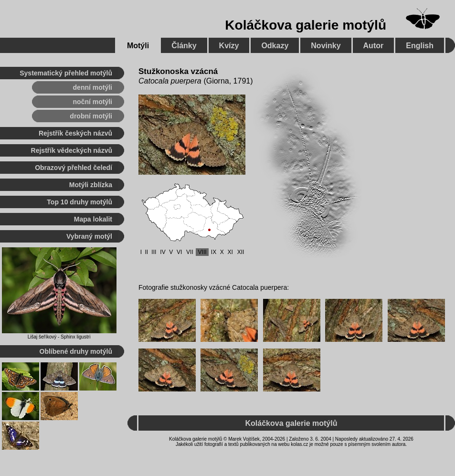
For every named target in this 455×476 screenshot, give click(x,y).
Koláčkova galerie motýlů (306, 25)
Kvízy (229, 46)
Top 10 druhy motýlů (79, 202)
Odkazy (275, 46)
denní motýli (93, 87)
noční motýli (93, 102)
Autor (374, 46)
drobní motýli (91, 116)
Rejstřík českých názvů (75, 133)
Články (184, 46)
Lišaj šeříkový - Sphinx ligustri (59, 337)
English (420, 46)
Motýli (138, 46)
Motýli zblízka (91, 185)
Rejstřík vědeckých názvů (72, 150)
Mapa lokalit (93, 219)
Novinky (326, 46)
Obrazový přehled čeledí (74, 168)
